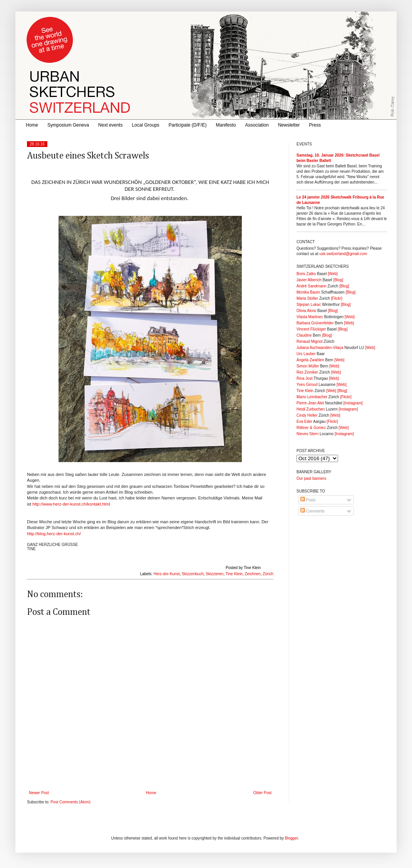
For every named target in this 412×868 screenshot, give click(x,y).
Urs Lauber (306, 354)
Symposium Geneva (68, 125)
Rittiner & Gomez (311, 428)
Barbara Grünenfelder (315, 323)
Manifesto (226, 125)
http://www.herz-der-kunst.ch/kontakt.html (71, 504)
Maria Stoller (307, 298)
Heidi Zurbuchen (311, 409)
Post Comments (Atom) (70, 802)
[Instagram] (353, 403)
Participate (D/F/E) (188, 125)
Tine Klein (234, 574)
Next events (110, 125)
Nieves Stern (307, 434)
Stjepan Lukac (309, 305)
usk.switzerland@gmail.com (343, 254)
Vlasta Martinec (310, 317)
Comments (312, 511)
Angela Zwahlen (310, 360)
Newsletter (289, 125)
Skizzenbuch (193, 574)
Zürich (268, 574)
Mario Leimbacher (312, 397)
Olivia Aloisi (306, 311)
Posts (308, 500)
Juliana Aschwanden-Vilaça (320, 348)
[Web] (333, 274)
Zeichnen (253, 574)
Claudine (304, 335)
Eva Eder (304, 421)
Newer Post (39, 793)
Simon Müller (308, 366)
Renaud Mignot (310, 341)
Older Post (262, 793)
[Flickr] (336, 298)
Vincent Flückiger (311, 329)
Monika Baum (308, 292)
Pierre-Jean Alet (310, 403)
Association (257, 125)
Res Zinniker (307, 372)
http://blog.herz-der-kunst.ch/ (54, 534)
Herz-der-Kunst (167, 574)
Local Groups (145, 125)
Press (315, 125)
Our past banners (311, 478)
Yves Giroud (307, 385)
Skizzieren (214, 574)
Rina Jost (305, 378)
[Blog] (338, 280)
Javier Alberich (309, 280)
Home (32, 125)
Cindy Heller (307, 415)
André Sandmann (312, 286)
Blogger (291, 838)
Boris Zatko (306, 274)
